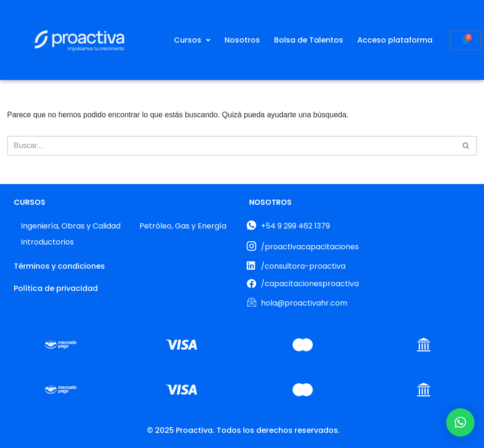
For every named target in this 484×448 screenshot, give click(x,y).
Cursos (192, 40)
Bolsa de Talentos (309, 40)
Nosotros (242, 40)
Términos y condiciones (59, 266)
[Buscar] (231, 146)
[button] (192, 40)
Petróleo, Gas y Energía (183, 226)
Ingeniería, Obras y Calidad (71, 226)
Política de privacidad (56, 288)
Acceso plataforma (395, 40)
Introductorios (47, 242)
